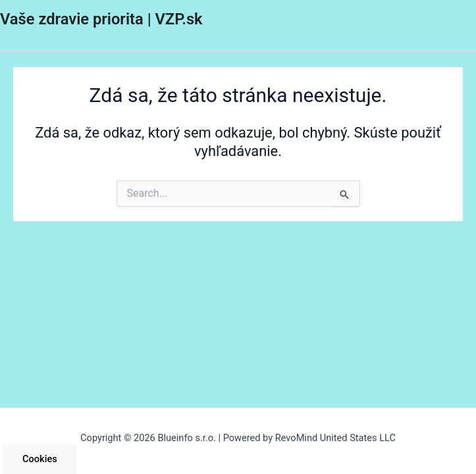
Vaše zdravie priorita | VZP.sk (101, 19)
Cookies (40, 459)
